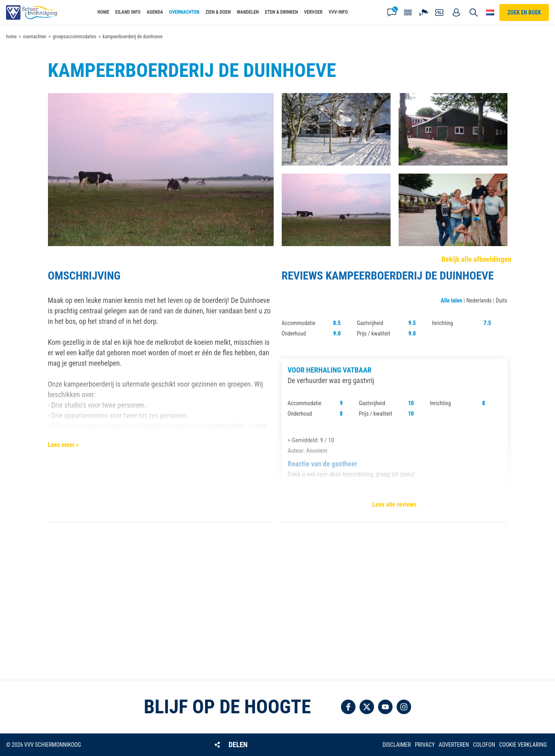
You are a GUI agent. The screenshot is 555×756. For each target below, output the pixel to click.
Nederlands (479, 300)
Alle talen (452, 300)
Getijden (408, 12)
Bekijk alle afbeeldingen (476, 259)
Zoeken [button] (474, 12)
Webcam (424, 12)
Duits (502, 300)
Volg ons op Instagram (404, 707)
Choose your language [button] (490, 12)
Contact (392, 12)
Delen (238, 745)
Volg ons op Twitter (367, 707)
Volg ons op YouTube (385, 707)
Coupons (440, 12)
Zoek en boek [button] (524, 12)
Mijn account (456, 12)
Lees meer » (63, 445)
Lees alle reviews (395, 504)
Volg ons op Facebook (348, 707)
